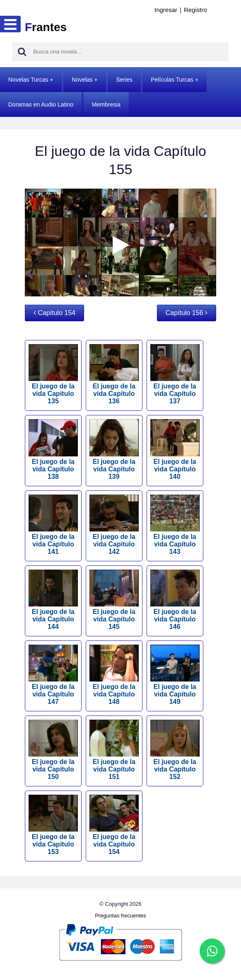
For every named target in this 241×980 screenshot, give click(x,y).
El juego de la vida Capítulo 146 (175, 600)
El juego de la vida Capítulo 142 (114, 525)
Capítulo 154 (54, 313)
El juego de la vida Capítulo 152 (175, 750)
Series (124, 80)
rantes (46, 27)
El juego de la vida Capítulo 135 (53, 374)
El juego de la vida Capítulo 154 (114, 825)
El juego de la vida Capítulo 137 (175, 374)
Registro (195, 10)
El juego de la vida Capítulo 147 (53, 675)
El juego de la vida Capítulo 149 (175, 675)
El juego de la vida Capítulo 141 (53, 525)
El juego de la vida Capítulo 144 (53, 600)
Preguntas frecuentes (121, 916)
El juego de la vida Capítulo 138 (53, 449)
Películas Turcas (172, 80)
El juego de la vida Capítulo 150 (53, 750)
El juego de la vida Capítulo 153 (53, 825)
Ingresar (166, 10)
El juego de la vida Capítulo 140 (175, 449)
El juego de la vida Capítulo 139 (114, 449)
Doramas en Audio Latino (41, 104)
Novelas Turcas (28, 80)
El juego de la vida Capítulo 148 (114, 675)
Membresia (106, 104)
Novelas (82, 80)
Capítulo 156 (187, 313)
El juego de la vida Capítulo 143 (175, 525)
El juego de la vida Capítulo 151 (114, 750)
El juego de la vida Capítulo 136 (114, 374)
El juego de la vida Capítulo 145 (114, 600)
